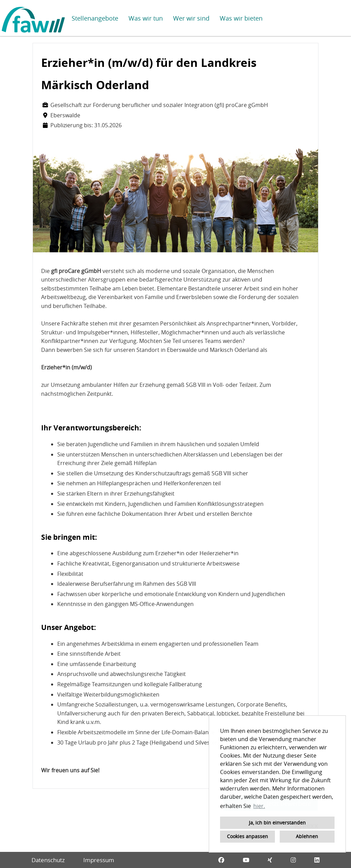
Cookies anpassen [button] (247, 836)
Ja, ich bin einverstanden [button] (277, 823)
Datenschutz (48, 860)
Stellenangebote (95, 18)
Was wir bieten (241, 18)
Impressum (99, 860)
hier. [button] (259, 806)
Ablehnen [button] (307, 836)
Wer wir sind (191, 18)
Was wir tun (146, 18)
